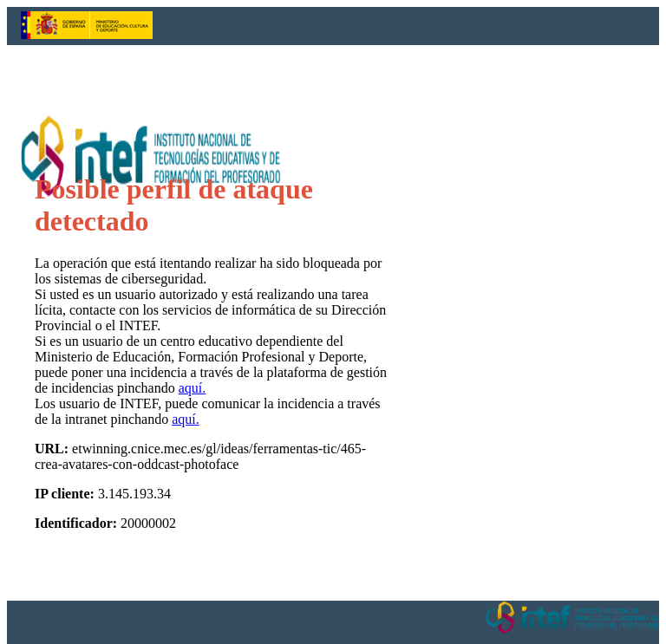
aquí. (193, 388)
